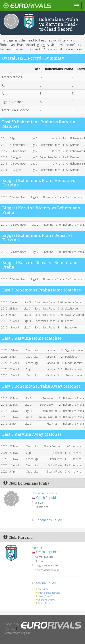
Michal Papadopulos (49, 593)
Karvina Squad (46, 583)
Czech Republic (47, 498)
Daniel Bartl (45, 589)
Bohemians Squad (49, 520)
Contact (10, 629)
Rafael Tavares (46, 603)
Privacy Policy (11, 624)
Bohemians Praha (44, 493)
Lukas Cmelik (45, 596)
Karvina (37, 547)
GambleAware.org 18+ (17, 633)
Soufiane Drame (47, 600)
